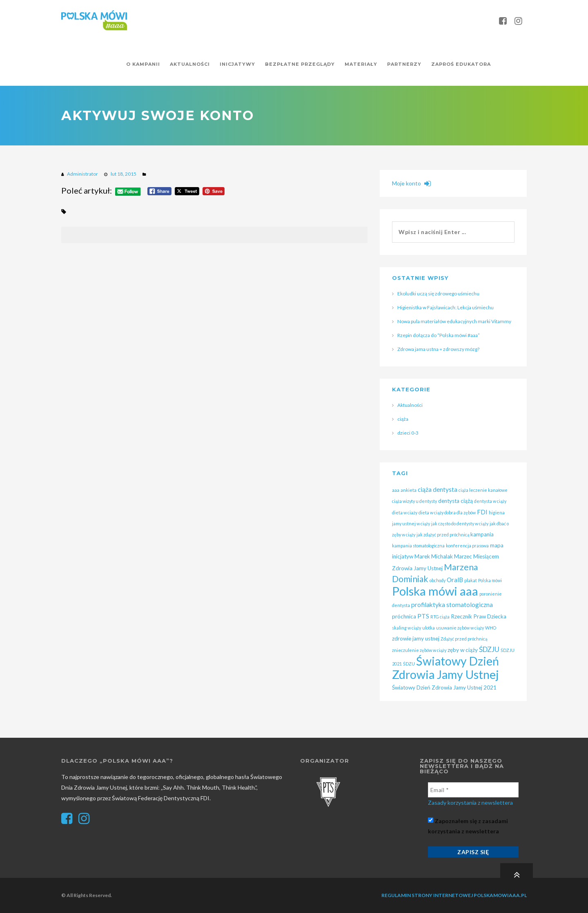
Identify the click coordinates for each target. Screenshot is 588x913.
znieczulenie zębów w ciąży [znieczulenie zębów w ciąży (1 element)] (419, 650)
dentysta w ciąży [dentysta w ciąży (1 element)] (490, 501)
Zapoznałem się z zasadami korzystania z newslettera (468, 826)
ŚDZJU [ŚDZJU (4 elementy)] (489, 649)
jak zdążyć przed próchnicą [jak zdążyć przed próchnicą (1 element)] (443, 535)
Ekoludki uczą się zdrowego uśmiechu (438, 294)
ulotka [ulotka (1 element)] (429, 628)
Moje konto (411, 183)
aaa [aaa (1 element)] (396, 490)
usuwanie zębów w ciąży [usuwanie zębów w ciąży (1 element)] (460, 628)
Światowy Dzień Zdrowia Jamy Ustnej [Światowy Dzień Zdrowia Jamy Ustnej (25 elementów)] (445, 668)
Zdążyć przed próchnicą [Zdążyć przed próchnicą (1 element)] (464, 639)
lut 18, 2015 (124, 174)
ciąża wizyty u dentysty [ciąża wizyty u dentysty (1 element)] (414, 501)
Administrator (82, 174)
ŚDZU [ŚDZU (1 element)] (409, 664)
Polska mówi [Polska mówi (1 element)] (490, 580)
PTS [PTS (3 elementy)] (423, 616)
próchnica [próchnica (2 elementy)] (404, 616)
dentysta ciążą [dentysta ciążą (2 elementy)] (455, 501)
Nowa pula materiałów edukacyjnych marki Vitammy (454, 321)
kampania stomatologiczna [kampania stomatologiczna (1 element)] (418, 546)
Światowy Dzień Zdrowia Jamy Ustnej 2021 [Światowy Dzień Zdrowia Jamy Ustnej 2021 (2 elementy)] (444, 688)
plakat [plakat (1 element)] (471, 580)
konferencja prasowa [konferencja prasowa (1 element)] (467, 546)
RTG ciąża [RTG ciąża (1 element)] (440, 617)
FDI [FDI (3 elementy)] (482, 512)
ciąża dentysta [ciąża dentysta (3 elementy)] (438, 489)
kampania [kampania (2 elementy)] (482, 534)
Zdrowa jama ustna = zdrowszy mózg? (438, 349)
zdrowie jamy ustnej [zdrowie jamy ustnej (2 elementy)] (416, 638)
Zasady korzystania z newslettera (470, 803)
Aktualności (410, 405)
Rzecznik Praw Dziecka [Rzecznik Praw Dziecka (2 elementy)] (479, 616)
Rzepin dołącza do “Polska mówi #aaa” (439, 335)
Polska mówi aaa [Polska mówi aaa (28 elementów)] (435, 591)
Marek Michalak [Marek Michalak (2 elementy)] (434, 556)
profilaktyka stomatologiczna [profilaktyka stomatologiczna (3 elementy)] (452, 605)
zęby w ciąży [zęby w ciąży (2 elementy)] (463, 650)
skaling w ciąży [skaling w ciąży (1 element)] (406, 628)
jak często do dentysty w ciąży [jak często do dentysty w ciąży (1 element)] (460, 523)
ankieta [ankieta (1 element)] (409, 490)
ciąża (403, 419)
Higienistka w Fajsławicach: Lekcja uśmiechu (445, 307)
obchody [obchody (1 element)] (438, 580)
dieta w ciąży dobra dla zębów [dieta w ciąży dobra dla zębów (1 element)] (447, 512)
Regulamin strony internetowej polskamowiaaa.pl (454, 895)
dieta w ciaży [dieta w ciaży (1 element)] (405, 512)
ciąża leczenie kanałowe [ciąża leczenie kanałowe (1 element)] (483, 490)
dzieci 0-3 (408, 433)
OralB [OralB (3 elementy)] (455, 580)
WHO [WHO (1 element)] (491, 628)
